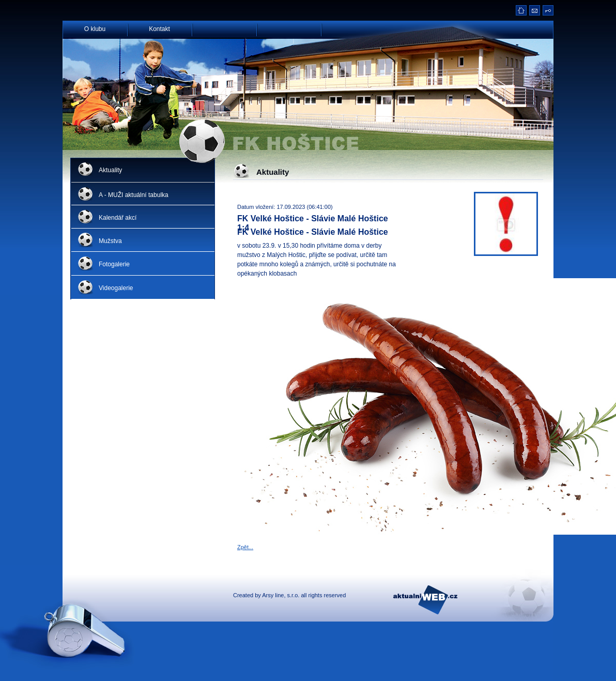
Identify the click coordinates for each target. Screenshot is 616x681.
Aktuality (110, 170)
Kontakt (159, 28)
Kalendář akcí (118, 218)
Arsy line (273, 595)
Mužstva (110, 241)
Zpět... (245, 547)
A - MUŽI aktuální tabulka (134, 195)
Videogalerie (116, 288)
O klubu (95, 28)
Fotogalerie (114, 264)
